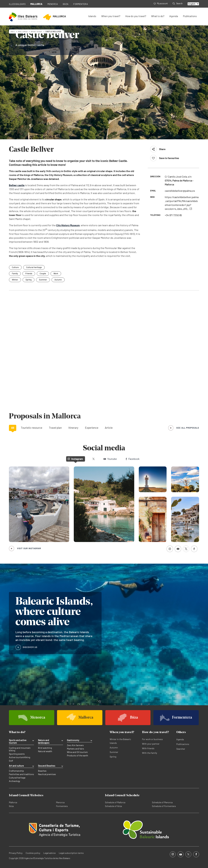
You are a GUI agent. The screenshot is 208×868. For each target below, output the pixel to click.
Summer (43, 280)
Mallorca (13, 802)
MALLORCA (36, 4)
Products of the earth (78, 756)
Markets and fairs (75, 749)
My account (161, 3)
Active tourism (16, 757)
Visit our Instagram (29, 548)
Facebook (133, 459)
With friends (148, 748)
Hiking (27, 757)
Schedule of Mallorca (115, 802)
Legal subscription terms (71, 853)
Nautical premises (47, 774)
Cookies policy (33, 853)
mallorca (23, 31)
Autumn (58, 280)
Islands (92, 16)
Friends (29, 273)
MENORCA (53, 4)
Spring (29, 280)
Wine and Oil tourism (77, 752)
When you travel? (111, 16)
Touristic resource (32, 428)
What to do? (158, 16)
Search (178, 3)
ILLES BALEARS (17, 4)
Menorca (60, 802)
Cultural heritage (17, 778)
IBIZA (66, 4)
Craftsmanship (16, 771)
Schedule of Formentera (164, 806)
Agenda (174, 16)
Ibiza (11, 806)
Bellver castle (17, 185)
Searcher (181, 749)
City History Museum (68, 225)
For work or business (152, 739)
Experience (92, 428)
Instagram (75, 459)
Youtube (110, 459)
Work (56, 273)
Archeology (14, 781)
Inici (13, 31)
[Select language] (193, 4)
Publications (190, 16)
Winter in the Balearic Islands (120, 741)
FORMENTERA (81, 4)
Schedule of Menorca (162, 802)
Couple (43, 273)
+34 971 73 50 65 (173, 215)
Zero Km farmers (75, 745)
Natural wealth (45, 751)
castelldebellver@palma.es (180, 191)
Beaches (42, 771)
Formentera (62, 806)
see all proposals (188, 428)
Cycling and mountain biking (20, 749)
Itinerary (73, 428)
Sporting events (17, 754)
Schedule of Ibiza (113, 806)
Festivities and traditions (21, 774)
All (13, 428)
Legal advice (49, 853)
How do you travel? (136, 16)
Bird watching (45, 748)
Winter (15, 280)
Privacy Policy (16, 853)
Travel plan (55, 428)
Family (15, 273)
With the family (149, 753)
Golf (11, 761)
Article (109, 428)
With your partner (151, 744)
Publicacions (183, 744)
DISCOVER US (30, 647)
